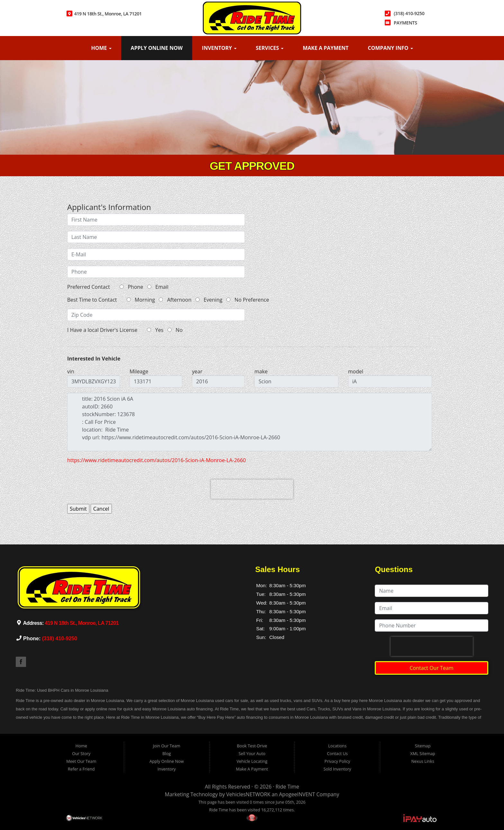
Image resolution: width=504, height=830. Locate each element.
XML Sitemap (423, 753)
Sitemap (423, 746)
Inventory (219, 48)
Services (270, 48)
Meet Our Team (81, 761)
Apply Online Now (157, 48)
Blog (166, 753)
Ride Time (287, 787)
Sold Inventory (337, 769)
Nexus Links (423, 761)
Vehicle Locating (252, 761)
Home (101, 48)
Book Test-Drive (252, 746)
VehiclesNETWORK (248, 794)
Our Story (81, 753)
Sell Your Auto (252, 753)
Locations (337, 746)
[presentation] (252, 489)
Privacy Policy (337, 761)
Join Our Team (167, 746)
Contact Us (337, 753)
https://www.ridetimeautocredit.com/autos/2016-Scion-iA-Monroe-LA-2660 (157, 460)
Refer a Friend (81, 769)
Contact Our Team (432, 668)
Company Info (390, 48)
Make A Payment (326, 48)
